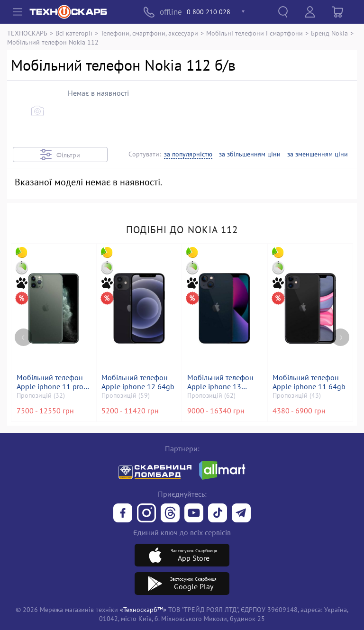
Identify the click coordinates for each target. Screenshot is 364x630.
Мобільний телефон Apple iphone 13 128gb (220, 382)
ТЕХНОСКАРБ (27, 33)
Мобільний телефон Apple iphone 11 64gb (309, 382)
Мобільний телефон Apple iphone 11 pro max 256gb (50, 382)
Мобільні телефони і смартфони (255, 33)
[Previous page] (23, 336)
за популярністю (188, 154)
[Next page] (341, 336)
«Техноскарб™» (143, 609)
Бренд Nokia (329, 33)
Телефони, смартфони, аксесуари (149, 33)
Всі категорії (74, 33)
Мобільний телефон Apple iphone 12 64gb (138, 382)
